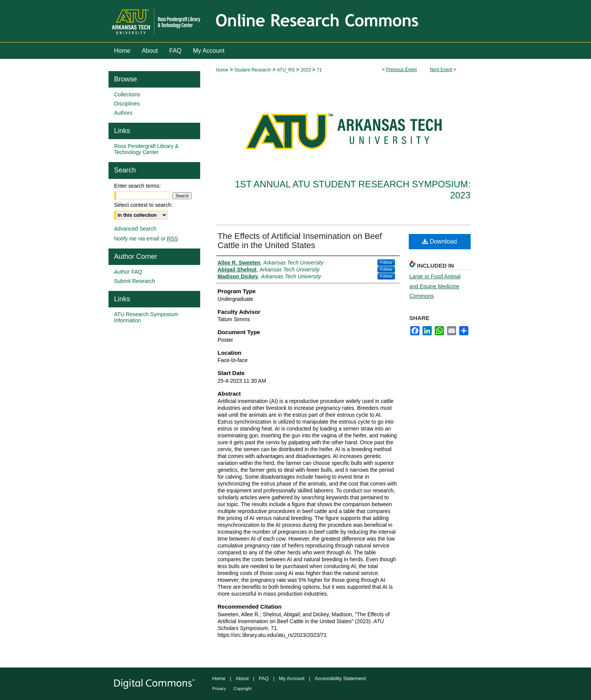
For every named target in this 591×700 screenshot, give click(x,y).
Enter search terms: (138, 186)
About (242, 678)
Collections (127, 94)
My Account (292, 678)
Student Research (253, 70)
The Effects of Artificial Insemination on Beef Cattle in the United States (300, 241)
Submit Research (135, 281)
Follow (386, 262)
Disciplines (127, 104)
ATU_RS (287, 70)
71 (319, 70)
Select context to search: (143, 205)
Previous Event (401, 70)
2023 (306, 70)
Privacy (219, 689)
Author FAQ (128, 272)
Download (440, 241)
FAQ (264, 678)
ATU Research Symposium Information (146, 317)
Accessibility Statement (340, 678)
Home (222, 70)
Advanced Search (135, 229)
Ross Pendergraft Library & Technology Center (147, 149)
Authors (123, 113)
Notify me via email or (146, 239)
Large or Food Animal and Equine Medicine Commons (435, 286)
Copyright (242, 689)
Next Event (441, 70)
